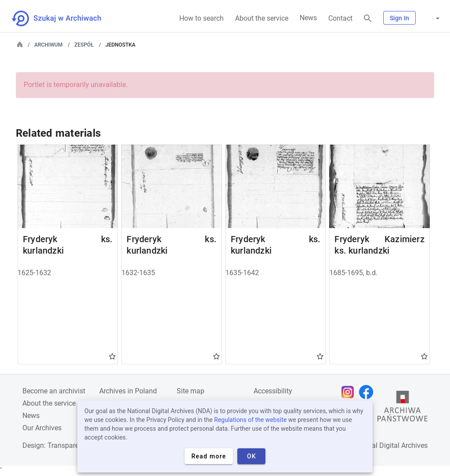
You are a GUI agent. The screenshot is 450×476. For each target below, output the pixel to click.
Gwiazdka (112, 356)
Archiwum (48, 45)
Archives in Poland (128, 391)
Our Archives (42, 428)
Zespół (84, 45)
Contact (340, 18)
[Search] (368, 19)
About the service (262, 18)
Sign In (399, 18)
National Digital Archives (389, 445)
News (308, 18)
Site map (191, 391)
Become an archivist (54, 391)
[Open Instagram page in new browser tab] (350, 392)
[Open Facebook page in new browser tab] (368, 392)
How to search (201, 18)
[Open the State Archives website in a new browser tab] (403, 408)
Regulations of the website (250, 420)
